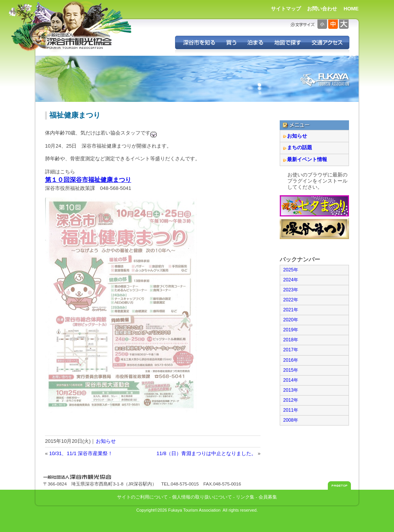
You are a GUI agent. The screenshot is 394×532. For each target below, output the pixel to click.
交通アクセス (328, 42)
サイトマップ (286, 9)
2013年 (291, 390)
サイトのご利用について (142, 497)
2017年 (291, 350)
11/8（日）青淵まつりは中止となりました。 (206, 453)
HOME (351, 9)
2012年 (291, 400)
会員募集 (268, 497)
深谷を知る (198, 42)
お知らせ (106, 441)
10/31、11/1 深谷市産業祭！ (81, 453)
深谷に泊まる (255, 42)
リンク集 (245, 497)
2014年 (291, 380)
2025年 (291, 270)
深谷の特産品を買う (231, 42)
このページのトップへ (339, 485)
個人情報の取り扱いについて (202, 497)
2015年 (291, 370)
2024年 (291, 280)
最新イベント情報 (307, 159)
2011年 (291, 410)
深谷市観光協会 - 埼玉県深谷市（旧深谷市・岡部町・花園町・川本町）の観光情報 (80, 42)
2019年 (291, 330)
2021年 (291, 310)
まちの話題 (300, 147)
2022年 (291, 300)
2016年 (291, 360)
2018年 (291, 340)
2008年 (291, 420)
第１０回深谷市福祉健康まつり (88, 180)
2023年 (291, 290)
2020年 (291, 320)
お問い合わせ (322, 9)
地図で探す (287, 42)
